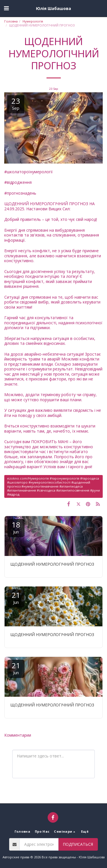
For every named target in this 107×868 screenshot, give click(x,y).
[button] (6, 8)
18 (16, 527)
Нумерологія (33, 21)
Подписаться (78, 844)
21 (16, 597)
